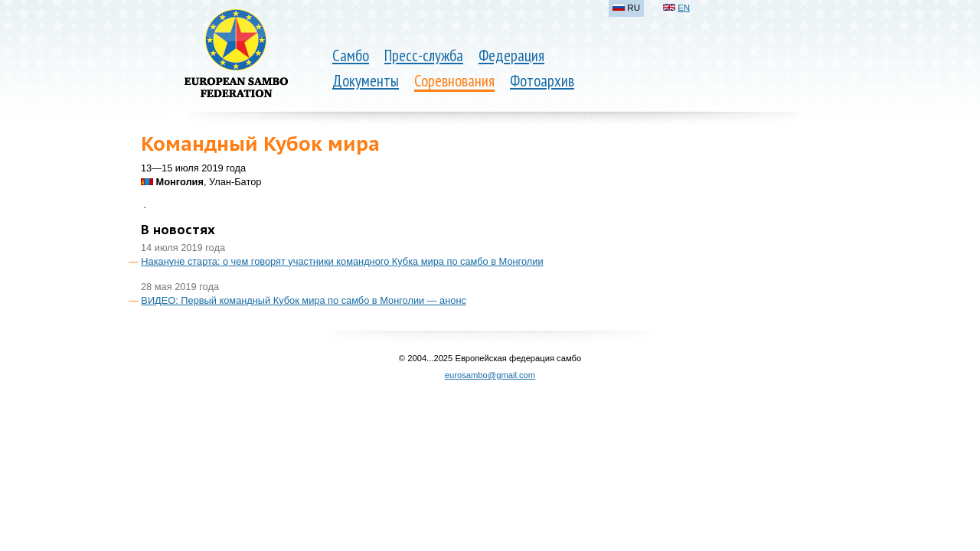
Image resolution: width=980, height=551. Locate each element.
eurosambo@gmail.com (490, 375)
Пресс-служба (424, 55)
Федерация (511, 55)
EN (684, 8)
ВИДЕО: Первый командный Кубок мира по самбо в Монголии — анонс (304, 300)
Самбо (351, 55)
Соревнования (454, 81)
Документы (366, 81)
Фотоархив (542, 81)
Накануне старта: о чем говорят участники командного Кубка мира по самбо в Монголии (342, 261)
